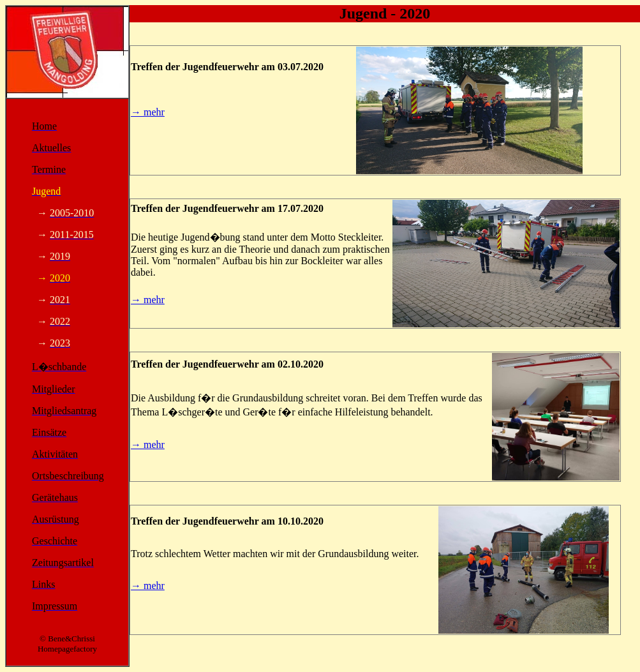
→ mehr (148, 112)
